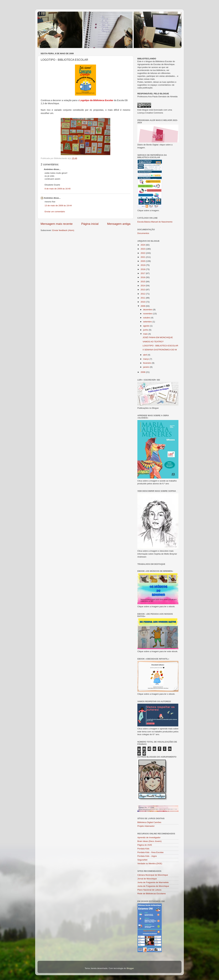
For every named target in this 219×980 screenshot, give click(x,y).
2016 (143, 277)
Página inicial (90, 224)
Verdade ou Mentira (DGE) (150, 863)
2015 (143, 282)
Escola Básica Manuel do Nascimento (155, 222)
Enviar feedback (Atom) (63, 230)
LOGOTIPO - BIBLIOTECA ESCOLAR (160, 346)
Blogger (130, 968)
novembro (148, 314)
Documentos (143, 233)
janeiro (147, 367)
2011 (143, 298)
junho (146, 330)
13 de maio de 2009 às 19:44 (58, 206)
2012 (143, 294)
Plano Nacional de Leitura (149, 890)
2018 (143, 269)
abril (145, 355)
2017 (143, 273)
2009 (143, 306)
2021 (143, 257)
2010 (143, 302)
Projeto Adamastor (146, 826)
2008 (143, 372)
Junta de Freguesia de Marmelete (153, 882)
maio (146, 334)
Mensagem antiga (119, 224)
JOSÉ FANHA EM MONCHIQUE (158, 337)
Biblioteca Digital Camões (149, 822)
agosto (147, 326)
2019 (143, 265)
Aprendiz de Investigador (149, 837)
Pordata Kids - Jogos (147, 856)
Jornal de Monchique (147, 879)
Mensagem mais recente (57, 224)
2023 (143, 249)
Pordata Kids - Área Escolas (150, 852)
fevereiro (147, 363)
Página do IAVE (145, 845)
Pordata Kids (143, 849)
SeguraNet (142, 860)
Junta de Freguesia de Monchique (153, 886)
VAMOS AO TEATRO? (153, 342)
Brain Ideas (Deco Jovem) (149, 841)
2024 (143, 245)
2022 (143, 253)
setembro (148, 322)
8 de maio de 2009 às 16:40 (58, 189)
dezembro (148, 310)
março (146, 359)
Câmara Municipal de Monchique (153, 875)
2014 (143, 286)
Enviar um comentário (55, 212)
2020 (143, 261)
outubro (147, 318)
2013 (143, 290)
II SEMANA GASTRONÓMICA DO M (160, 350)
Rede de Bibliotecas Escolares (152, 894)
